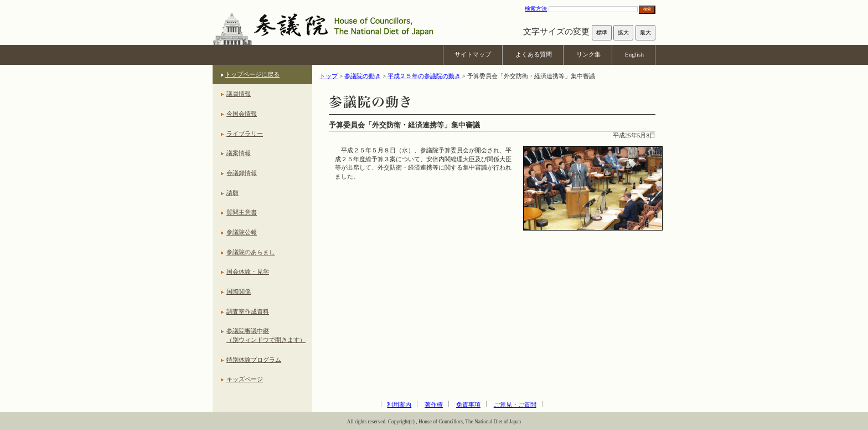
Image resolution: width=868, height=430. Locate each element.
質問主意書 (242, 212)
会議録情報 (242, 173)
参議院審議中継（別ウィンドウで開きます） (266, 335)
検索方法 (536, 9)
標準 (602, 32)
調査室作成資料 (248, 311)
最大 (645, 32)
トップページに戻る (252, 74)
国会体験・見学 (248, 272)
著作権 (434, 405)
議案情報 (239, 153)
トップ (329, 76)
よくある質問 (534, 54)
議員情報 (239, 94)
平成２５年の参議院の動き (424, 76)
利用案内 (399, 405)
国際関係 (239, 291)
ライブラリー (245, 134)
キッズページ (245, 379)
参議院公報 (242, 232)
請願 (232, 193)
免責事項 (468, 405)
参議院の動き (363, 76)
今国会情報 (242, 114)
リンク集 (588, 54)
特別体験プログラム (254, 360)
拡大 (623, 32)
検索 (647, 9)
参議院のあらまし (251, 252)
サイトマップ (473, 54)
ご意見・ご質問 (515, 405)
